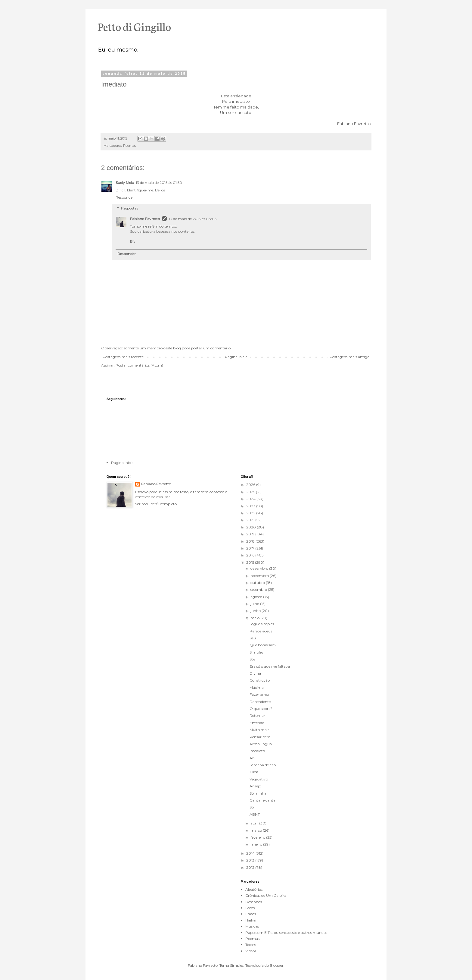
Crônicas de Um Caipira (266, 895)
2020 (252, 527)
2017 (251, 548)
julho (255, 604)
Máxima (257, 687)
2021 (251, 520)
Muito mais (259, 730)
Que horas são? (263, 645)
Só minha (258, 793)
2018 (251, 541)
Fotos (250, 908)
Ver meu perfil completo (156, 504)
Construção (260, 680)
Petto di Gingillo (134, 26)
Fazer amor (260, 694)
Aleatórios (254, 889)
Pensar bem (260, 737)
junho (256, 611)
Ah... (253, 758)
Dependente (260, 702)
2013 (251, 860)
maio (255, 618)
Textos (251, 945)
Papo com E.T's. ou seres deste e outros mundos (286, 933)
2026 (251, 485)
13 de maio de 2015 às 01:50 (159, 183)
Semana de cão (263, 765)
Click (254, 772)
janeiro (257, 844)
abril (255, 823)
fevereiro (258, 837)
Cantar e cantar (263, 800)
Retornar (257, 715)
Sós (252, 659)
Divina (255, 673)
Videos (251, 951)
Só (252, 807)
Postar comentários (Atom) (139, 365)
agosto (257, 597)
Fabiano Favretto (145, 219)
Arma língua (261, 744)
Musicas (252, 926)
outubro (258, 583)
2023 (251, 506)
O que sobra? (261, 709)
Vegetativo (259, 779)
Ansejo (255, 786)
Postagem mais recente (123, 357)
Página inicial (237, 357)
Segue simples (262, 624)
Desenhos (254, 902)
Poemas (129, 146)
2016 (251, 555)
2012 (251, 867)
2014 (251, 853)
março (257, 830)
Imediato (257, 751)
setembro (259, 589)
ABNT (255, 814)
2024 (251, 499)
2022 (251, 513)
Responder (125, 197)
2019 (251, 534)
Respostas (130, 208)
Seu (253, 638)
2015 (251, 562)
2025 (251, 492)
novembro (260, 576)
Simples (256, 652)
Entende (257, 723)
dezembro (260, 568)
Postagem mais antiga (349, 357)
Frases (251, 914)
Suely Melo (125, 183)
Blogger (277, 965)
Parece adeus (261, 631)
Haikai (251, 920)
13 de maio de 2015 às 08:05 (193, 219)
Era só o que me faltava (270, 666)
